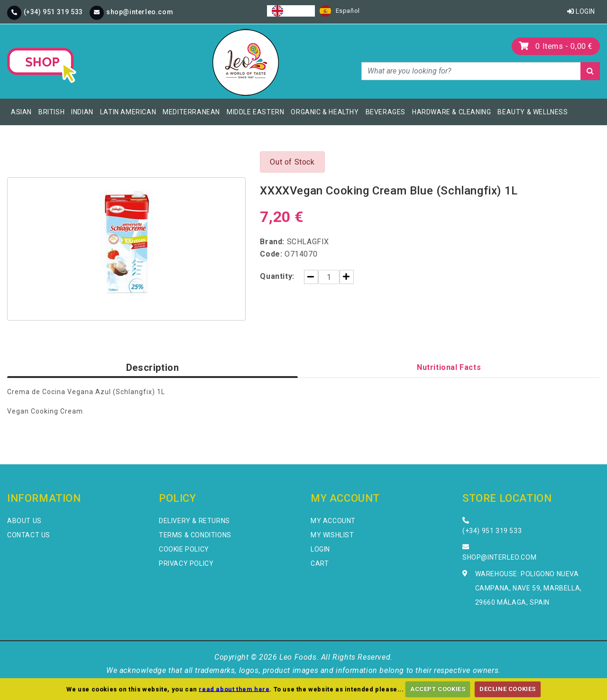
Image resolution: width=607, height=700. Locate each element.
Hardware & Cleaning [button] (451, 112)
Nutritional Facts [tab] (449, 367)
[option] (340, 11)
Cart (320, 563)
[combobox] (291, 11)
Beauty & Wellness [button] (533, 112)
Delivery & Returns (194, 521)
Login (581, 11)
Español (340, 11)
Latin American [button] (128, 112)
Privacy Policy (186, 563)
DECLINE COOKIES (508, 689)
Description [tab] (153, 368)
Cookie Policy (184, 549)
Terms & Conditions (195, 535)
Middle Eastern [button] (255, 112)
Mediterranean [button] (191, 112)
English (291, 11)
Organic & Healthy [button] (325, 112)
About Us (24, 521)
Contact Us (29, 535)
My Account (333, 521)
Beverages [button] (386, 112)
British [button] (51, 112)
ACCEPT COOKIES (438, 689)
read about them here (234, 689)
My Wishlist (332, 535)
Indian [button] (82, 112)
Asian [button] (21, 112)
